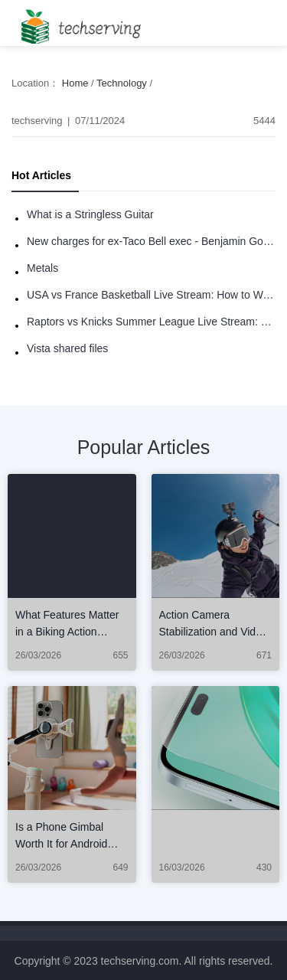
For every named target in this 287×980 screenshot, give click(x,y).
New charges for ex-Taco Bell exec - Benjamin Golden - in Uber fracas (151, 241)
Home (75, 83)
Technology (122, 83)
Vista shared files (67, 348)
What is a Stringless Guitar (90, 214)
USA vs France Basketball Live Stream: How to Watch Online (151, 295)
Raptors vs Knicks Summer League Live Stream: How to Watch (151, 322)
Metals (42, 268)
